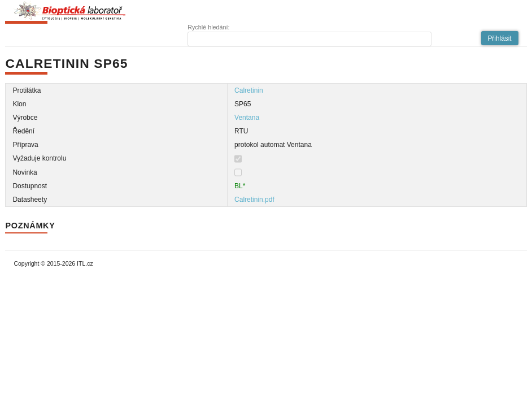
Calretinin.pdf (254, 200)
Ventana (247, 118)
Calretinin (249, 90)
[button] (500, 38)
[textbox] (309, 39)
